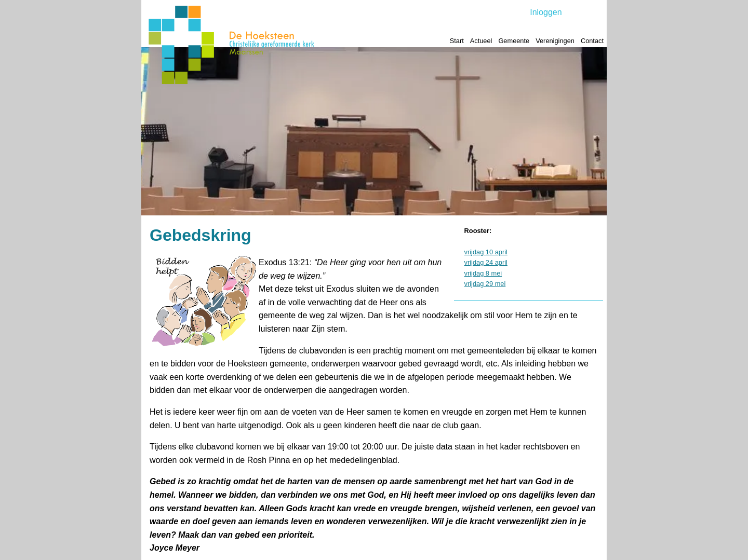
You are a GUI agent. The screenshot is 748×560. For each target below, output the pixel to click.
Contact (592, 41)
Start (457, 41)
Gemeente (514, 41)
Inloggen (546, 12)
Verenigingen (555, 41)
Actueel (481, 41)
